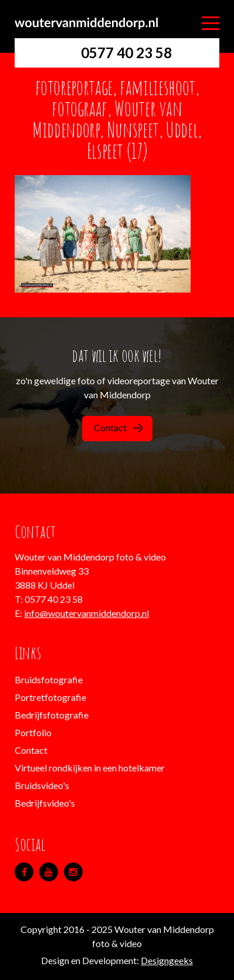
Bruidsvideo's (42, 785)
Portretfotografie (50, 697)
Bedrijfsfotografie (52, 715)
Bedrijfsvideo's (45, 803)
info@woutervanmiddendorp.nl (87, 613)
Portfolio (33, 732)
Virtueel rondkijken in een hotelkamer (90, 768)
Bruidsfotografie (49, 679)
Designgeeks (167, 960)
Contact (118, 427)
